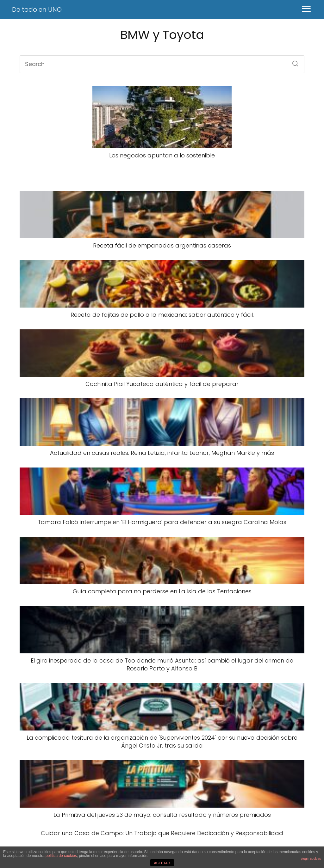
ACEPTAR (162, 863)
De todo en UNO (37, 9)
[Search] (293, 62)
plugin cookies (311, 859)
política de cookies (61, 856)
